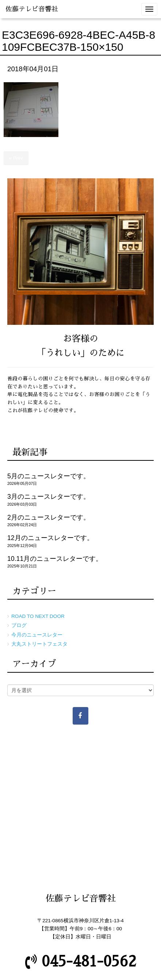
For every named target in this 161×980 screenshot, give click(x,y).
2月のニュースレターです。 (49, 517)
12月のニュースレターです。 (50, 538)
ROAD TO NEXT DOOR (38, 616)
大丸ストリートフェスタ (39, 644)
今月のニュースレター (37, 635)
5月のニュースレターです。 (49, 476)
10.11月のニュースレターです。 (55, 559)
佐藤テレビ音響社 (32, 9)
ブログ (19, 625)
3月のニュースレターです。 (49, 497)
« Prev (16, 158)
